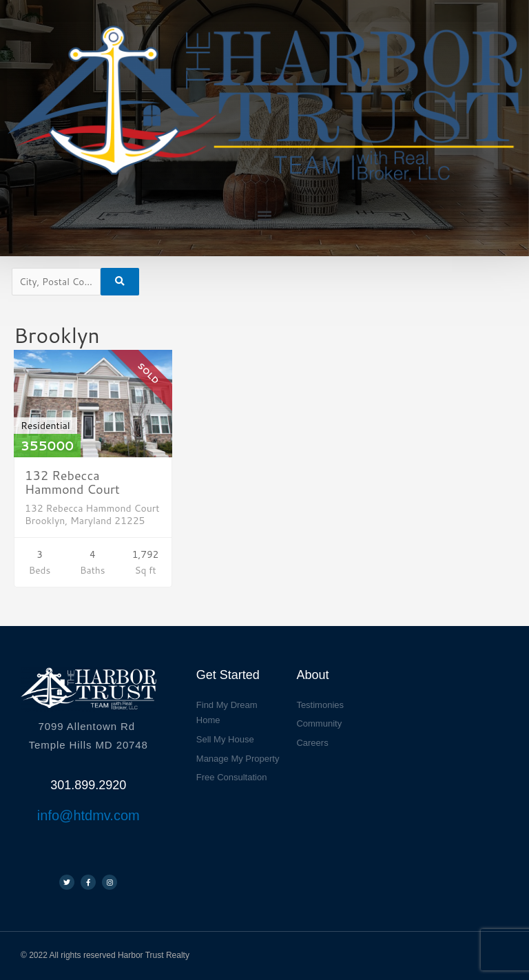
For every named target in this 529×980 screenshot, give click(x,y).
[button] (265, 216)
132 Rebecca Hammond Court (72, 482)
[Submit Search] (120, 282)
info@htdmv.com (89, 815)
